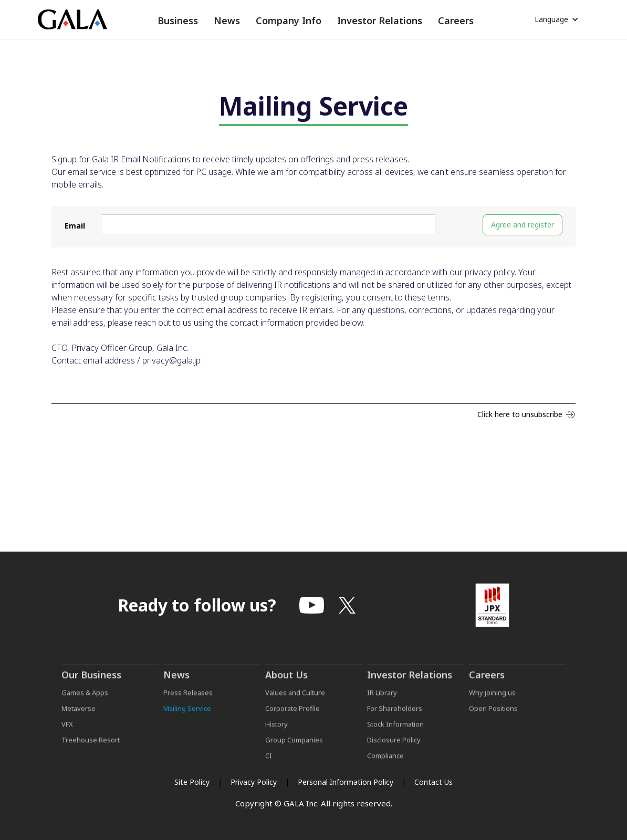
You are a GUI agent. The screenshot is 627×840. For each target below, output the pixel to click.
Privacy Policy (254, 782)
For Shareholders (395, 717)
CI (269, 764)
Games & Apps (85, 701)
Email (75, 226)
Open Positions (493, 717)
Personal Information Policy (346, 782)
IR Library (382, 701)
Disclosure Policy (394, 748)
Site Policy (192, 782)
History (276, 732)
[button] (178, 21)
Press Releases (188, 701)
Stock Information (395, 732)
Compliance (385, 764)
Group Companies (294, 748)
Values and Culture (295, 701)
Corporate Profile (292, 717)
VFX (67, 732)
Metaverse (79, 717)
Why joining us (492, 701)
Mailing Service (187, 717)
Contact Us (433, 782)
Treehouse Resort (91, 748)
